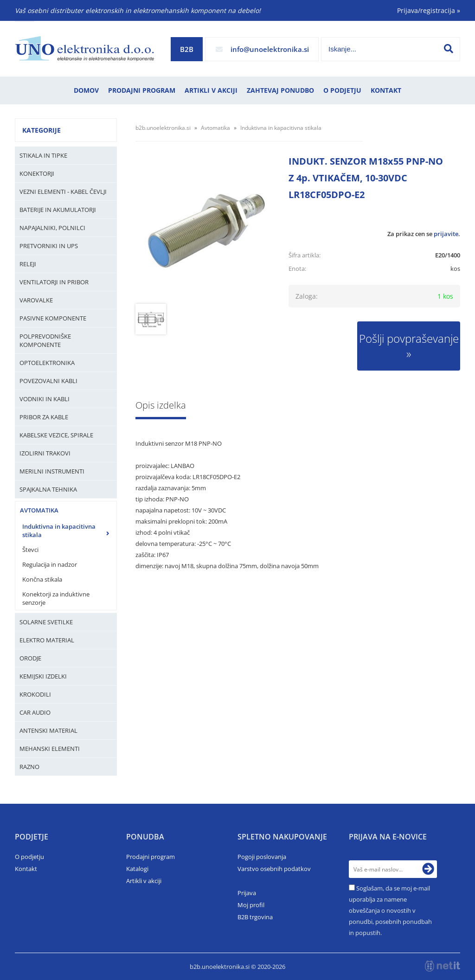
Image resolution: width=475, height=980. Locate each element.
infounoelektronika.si (270, 49)
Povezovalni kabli (48, 381)
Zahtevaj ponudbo (280, 90)
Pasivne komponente (53, 318)
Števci (30, 550)
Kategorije (42, 130)
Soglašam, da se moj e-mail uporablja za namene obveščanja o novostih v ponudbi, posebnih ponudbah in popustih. (390, 910)
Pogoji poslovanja (262, 857)
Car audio (35, 712)
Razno (29, 767)
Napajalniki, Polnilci (52, 228)
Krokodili (35, 694)
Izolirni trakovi (45, 453)
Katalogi (137, 869)
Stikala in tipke (43, 155)
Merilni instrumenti (52, 471)
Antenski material (48, 730)
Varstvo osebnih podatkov (274, 869)
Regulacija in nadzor (50, 564)
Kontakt (386, 90)
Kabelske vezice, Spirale (56, 435)
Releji (28, 264)
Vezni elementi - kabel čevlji (63, 192)
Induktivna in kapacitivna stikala (59, 531)
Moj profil (251, 905)
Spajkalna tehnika (48, 489)
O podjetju (342, 90)
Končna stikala (42, 579)
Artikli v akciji (211, 90)
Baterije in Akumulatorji (58, 210)
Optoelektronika (47, 363)
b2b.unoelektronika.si (163, 128)
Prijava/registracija (429, 10)
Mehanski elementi (50, 749)
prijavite (446, 234)
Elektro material (47, 640)
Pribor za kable (44, 417)
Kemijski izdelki (43, 676)
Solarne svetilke (46, 622)
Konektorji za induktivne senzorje (56, 598)
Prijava (247, 893)
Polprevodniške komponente (45, 340)
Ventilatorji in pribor (54, 282)
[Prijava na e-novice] (428, 869)
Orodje (30, 658)
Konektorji (37, 173)
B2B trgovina (255, 917)
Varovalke (36, 300)
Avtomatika (39, 510)
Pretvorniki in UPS (49, 246)
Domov (86, 90)
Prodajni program (142, 90)
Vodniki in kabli (45, 399)
